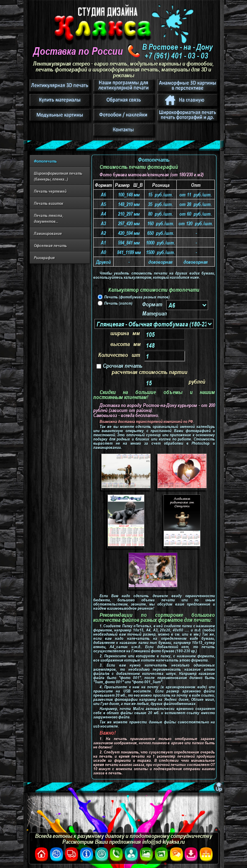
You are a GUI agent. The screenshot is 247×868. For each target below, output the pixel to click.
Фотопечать (45, 161)
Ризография (44, 257)
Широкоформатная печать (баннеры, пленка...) (58, 176)
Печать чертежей (50, 191)
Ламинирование (48, 233)
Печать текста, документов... (48, 218)
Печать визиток (48, 203)
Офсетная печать (50, 245)
